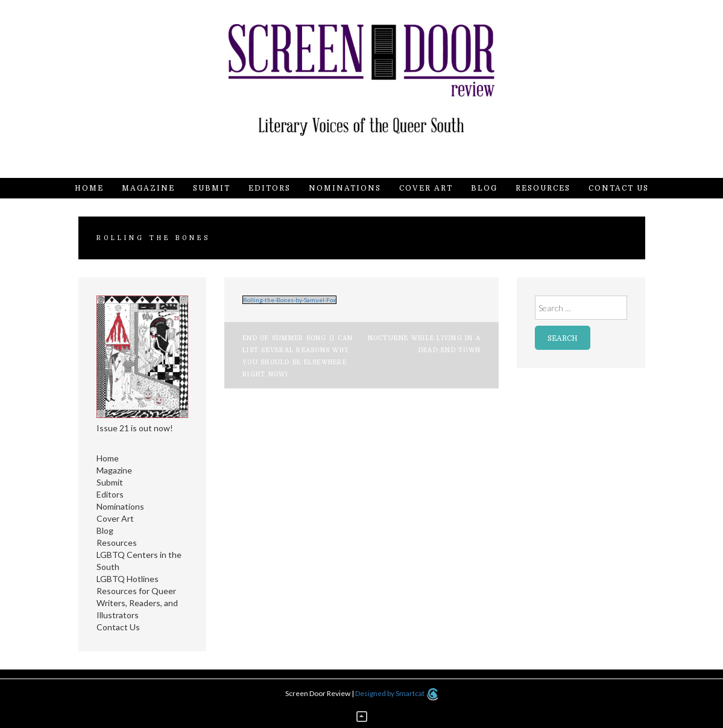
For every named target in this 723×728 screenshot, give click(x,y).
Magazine (148, 188)
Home (89, 188)
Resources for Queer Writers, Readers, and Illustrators (137, 603)
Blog (484, 188)
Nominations (345, 188)
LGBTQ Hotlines (128, 579)
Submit (212, 188)
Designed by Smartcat (396, 693)
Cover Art (426, 188)
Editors (270, 188)
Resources (543, 188)
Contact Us (619, 188)
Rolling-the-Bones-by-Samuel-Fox (289, 300)
